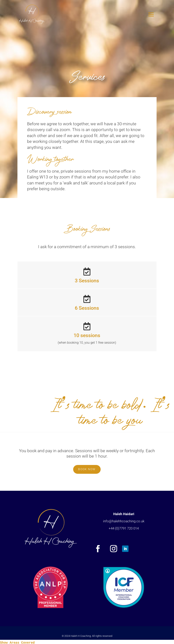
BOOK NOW (87, 469)
